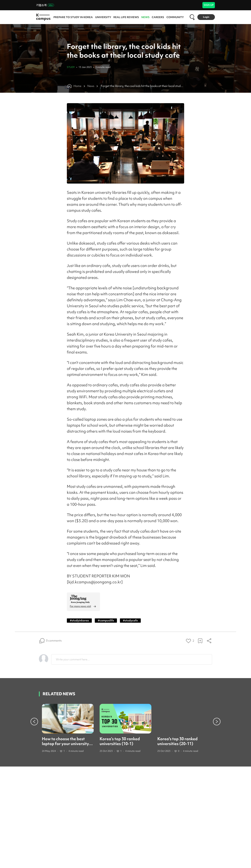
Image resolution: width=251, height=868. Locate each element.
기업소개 (45, 5)
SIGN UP (209, 5)
